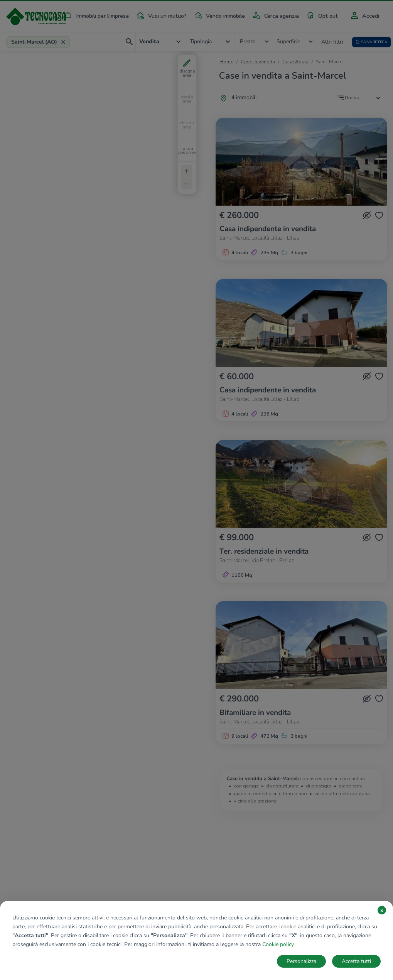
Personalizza (301, 961)
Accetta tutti (356, 961)
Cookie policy (278, 944)
